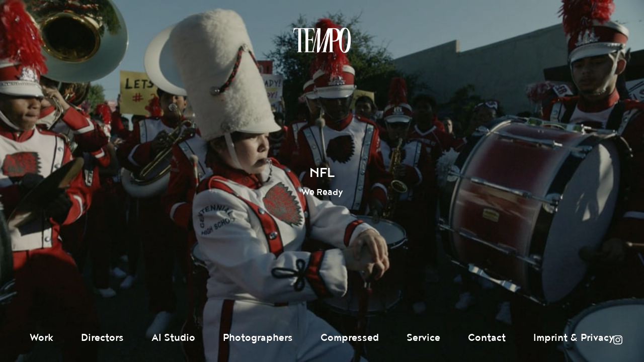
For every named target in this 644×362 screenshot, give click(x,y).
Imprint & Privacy (574, 338)
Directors (102, 338)
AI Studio (173, 338)
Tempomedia (322, 40)
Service (423, 338)
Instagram (618, 340)
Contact (487, 338)
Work (42, 338)
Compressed (350, 338)
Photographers (258, 338)
